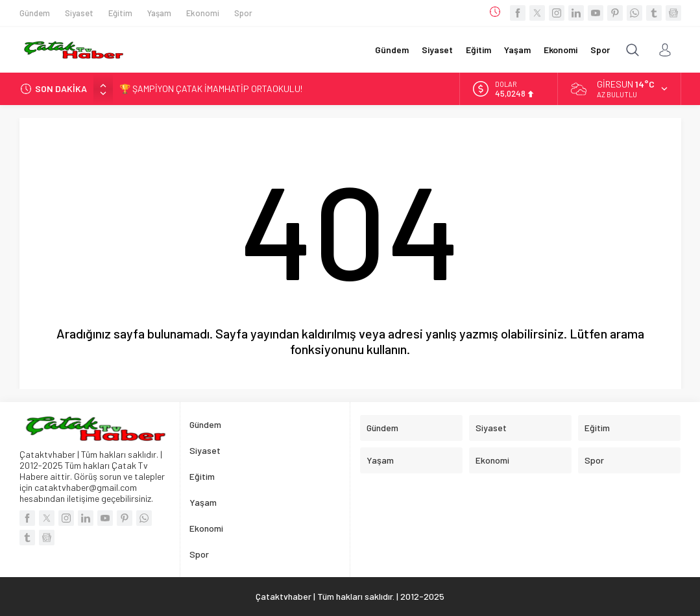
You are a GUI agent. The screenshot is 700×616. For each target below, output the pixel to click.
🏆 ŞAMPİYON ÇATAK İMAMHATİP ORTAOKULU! (211, 89)
